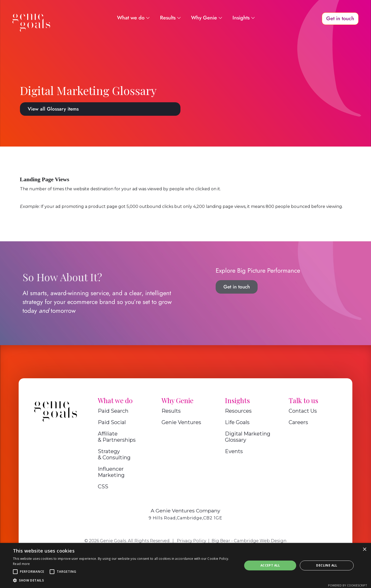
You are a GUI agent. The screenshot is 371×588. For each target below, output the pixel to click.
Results (171, 411)
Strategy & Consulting (114, 454)
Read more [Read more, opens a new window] (21, 564)
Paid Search (113, 411)
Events (234, 451)
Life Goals (237, 422)
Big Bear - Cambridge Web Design (249, 541)
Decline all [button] (327, 565)
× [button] (364, 550)
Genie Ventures (181, 422)
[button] (15, 572)
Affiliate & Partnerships (117, 437)
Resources (238, 411)
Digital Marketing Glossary (248, 437)
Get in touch (237, 287)
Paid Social (112, 422)
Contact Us (303, 411)
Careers (298, 422)
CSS (103, 487)
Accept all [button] (270, 565)
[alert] (185, 565)
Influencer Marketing (111, 472)
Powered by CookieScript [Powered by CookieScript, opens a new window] (348, 585)
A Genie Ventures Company (185, 511)
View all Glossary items (53, 109)
